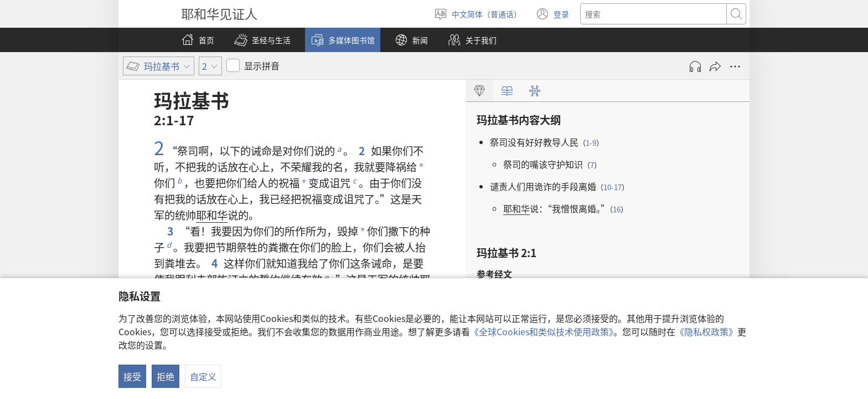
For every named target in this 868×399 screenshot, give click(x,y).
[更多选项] (735, 66)
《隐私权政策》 (706, 331)
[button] (262, 40)
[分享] (715, 66)
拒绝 (166, 376)
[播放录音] (695, 66)
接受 (132, 376)
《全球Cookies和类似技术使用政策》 (542, 331)
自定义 (203, 376)
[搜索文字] (653, 14)
